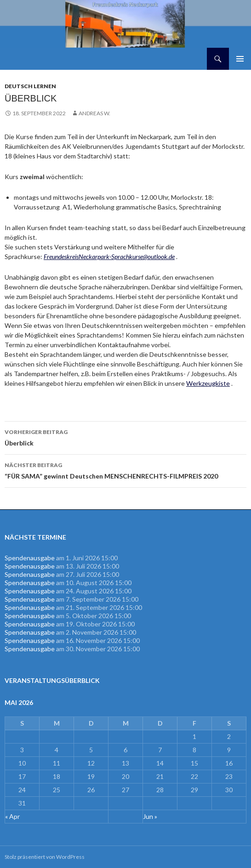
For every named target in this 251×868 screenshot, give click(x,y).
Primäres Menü (240, 59)
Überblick (125, 437)
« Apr (12, 816)
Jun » (150, 816)
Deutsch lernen (30, 86)
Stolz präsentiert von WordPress (45, 857)
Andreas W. (94, 113)
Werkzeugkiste (208, 383)
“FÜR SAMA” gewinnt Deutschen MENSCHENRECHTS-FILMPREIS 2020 (125, 470)
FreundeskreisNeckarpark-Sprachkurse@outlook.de (109, 256)
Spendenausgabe (30, 558)
